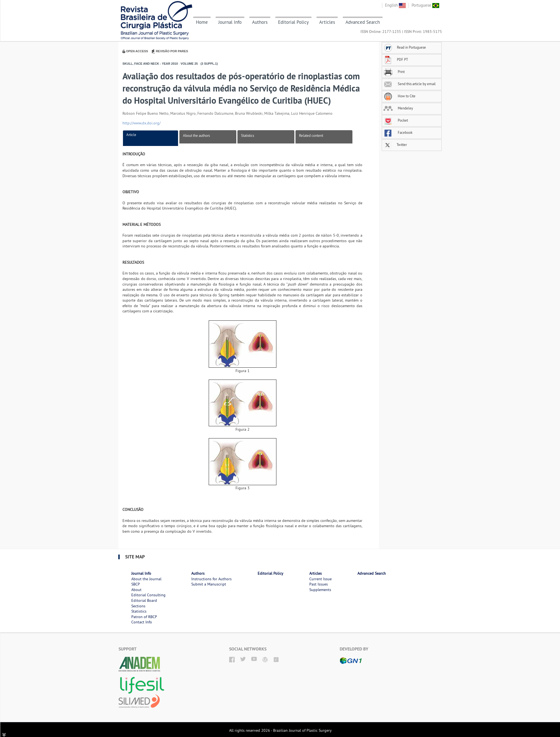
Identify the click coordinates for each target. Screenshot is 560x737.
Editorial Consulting (148, 595)
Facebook (398, 132)
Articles (327, 22)
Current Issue (320, 579)
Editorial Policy (293, 22)
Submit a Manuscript (209, 584)
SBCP (136, 584)
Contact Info (142, 622)
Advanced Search (363, 22)
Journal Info (230, 22)
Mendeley (398, 108)
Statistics (248, 135)
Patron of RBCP (144, 617)
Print (394, 72)
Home (202, 22)
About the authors (196, 135)
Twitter (395, 145)
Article (131, 135)
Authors (260, 22)
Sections (138, 606)
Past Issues (319, 584)
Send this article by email (409, 84)
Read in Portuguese (405, 47)
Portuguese (425, 5)
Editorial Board (144, 600)
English (395, 5)
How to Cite (399, 96)
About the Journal (146, 579)
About (136, 590)
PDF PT (396, 59)
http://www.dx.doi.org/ (142, 123)
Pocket (396, 120)
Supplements (320, 590)
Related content (311, 135)
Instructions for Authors (211, 579)
